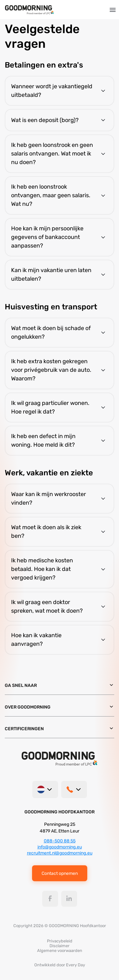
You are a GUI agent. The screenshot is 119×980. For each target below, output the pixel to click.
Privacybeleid (60, 941)
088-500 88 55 (60, 841)
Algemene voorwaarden (60, 951)
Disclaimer (60, 946)
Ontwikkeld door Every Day (60, 965)
